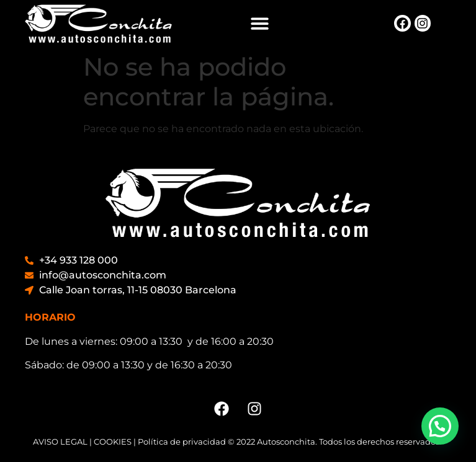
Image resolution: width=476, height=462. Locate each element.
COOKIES (113, 442)
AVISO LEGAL (60, 442)
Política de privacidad (182, 442)
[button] (260, 23)
